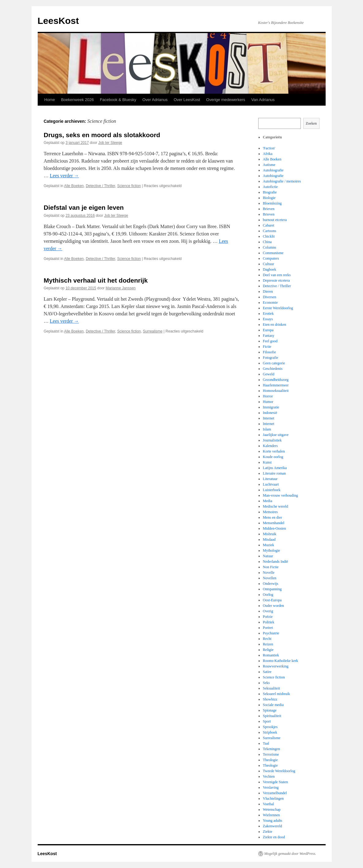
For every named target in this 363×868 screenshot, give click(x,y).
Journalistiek (272, 440)
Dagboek (269, 269)
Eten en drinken (274, 325)
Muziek (268, 545)
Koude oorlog (273, 457)
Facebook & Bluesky (118, 100)
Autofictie (270, 187)
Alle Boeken (74, 186)
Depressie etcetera (276, 280)
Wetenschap (272, 810)
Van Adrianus (263, 100)
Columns (269, 247)
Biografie (270, 192)
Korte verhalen (274, 451)
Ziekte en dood (274, 837)
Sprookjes (270, 727)
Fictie (267, 347)
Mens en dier (272, 517)
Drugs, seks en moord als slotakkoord (102, 135)
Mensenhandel (274, 523)
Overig (268, 611)
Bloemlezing (272, 203)
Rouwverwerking (276, 666)
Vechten (269, 776)
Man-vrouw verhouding (280, 495)
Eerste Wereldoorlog (278, 308)
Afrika (268, 154)
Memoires (270, 512)
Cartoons (269, 231)
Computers (271, 258)
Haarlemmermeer (276, 385)
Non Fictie (271, 567)
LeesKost (58, 21)
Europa (268, 330)
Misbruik (270, 534)
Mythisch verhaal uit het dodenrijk (96, 280)
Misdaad (269, 539)
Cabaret (268, 225)
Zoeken (311, 123)
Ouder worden (273, 606)
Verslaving (271, 787)
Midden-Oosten (274, 528)
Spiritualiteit (272, 716)
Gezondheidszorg (276, 380)
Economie (270, 302)
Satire (267, 672)
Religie (268, 650)
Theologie (270, 760)
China (267, 242)
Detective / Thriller (100, 186)
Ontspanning (272, 589)
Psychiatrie (271, 633)
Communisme (273, 253)
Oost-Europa (272, 600)
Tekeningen (271, 749)
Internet (268, 418)
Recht (267, 639)
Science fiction (129, 186)
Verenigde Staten (275, 782)
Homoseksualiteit (276, 391)
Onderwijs (270, 584)
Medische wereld (275, 506)
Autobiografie (273, 170)
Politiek (268, 622)
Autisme (269, 165)
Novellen (270, 578)
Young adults (272, 821)
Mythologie (271, 550)
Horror (268, 396)
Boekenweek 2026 (77, 100)
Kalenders (270, 446)
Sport (267, 721)
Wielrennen (271, 815)
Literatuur (270, 479)
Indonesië (270, 413)
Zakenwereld (272, 826)
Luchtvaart (271, 484)
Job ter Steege (110, 143)
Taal (266, 743)
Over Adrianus (155, 100)
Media (268, 501)
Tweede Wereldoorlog (279, 771)
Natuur (268, 556)
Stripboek (270, 732)
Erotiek (268, 314)
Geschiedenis (273, 369)
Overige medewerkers (226, 100)
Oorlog (268, 595)
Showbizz (270, 699)
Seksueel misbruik (276, 694)
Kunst (267, 462)
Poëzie (268, 617)
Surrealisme (153, 331)
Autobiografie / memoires (282, 181)
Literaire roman (274, 473)
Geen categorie (274, 363)
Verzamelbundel (275, 793)
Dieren (268, 291)
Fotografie (270, 358)
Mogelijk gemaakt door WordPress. (290, 854)
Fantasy (268, 336)
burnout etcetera (275, 220)
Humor (268, 402)
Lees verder (64, 176)
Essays (268, 319)
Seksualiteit (271, 688)
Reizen (268, 644)
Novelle (269, 573)
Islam (267, 429)
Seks (266, 683)
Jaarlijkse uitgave (276, 435)
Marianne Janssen (121, 288)
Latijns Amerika (275, 468)
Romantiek (271, 655)
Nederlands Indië (275, 562)
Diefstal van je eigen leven (84, 207)
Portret (268, 628)
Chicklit (269, 236)
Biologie (269, 198)
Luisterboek (272, 490)
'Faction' (269, 148)
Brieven (269, 209)
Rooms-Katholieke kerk (280, 661)
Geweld (268, 374)
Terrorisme (271, 754)
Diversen (269, 297)
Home (50, 100)
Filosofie (269, 352)
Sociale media (273, 705)
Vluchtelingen (273, 798)
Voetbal (268, 804)
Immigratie (271, 407)
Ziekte (268, 832)
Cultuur (268, 264)
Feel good (270, 341)
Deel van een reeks (277, 275)
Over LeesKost (187, 100)
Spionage (270, 710)
